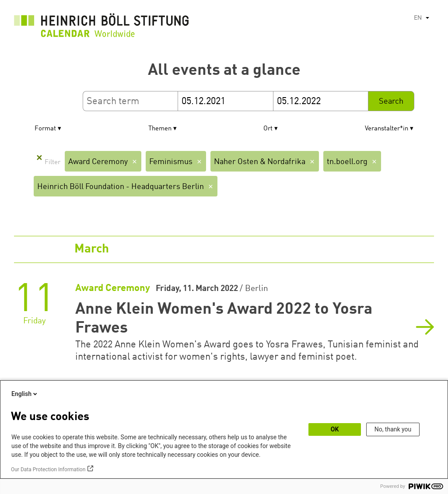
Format (45, 129)
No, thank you (393, 429)
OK (335, 429)
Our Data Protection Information (48, 469)
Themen (160, 129)
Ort (268, 129)
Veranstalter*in (387, 129)
